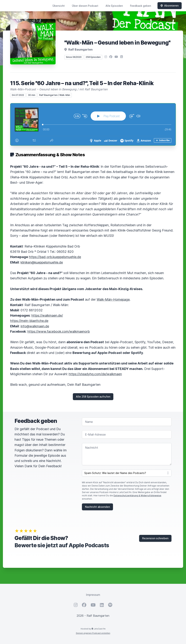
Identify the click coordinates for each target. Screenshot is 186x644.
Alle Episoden (114, 6)
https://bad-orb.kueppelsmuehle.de (55, 257)
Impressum (93, 595)
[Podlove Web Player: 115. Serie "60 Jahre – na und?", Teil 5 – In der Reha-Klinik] (93, 124)
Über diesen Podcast (85, 6)
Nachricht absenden (97, 507)
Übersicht (59, 6)
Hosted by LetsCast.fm (93, 629)
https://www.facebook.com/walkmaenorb (59, 331)
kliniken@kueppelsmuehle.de (42, 262)
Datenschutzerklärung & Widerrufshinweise (137, 496)
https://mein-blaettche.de (29, 321)
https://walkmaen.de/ (47, 315)
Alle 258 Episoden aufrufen (93, 397)
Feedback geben (140, 6)
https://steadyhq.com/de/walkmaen (95, 374)
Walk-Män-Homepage (113, 299)
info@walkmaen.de (35, 326)
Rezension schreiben (155, 538)
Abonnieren (170, 6)
